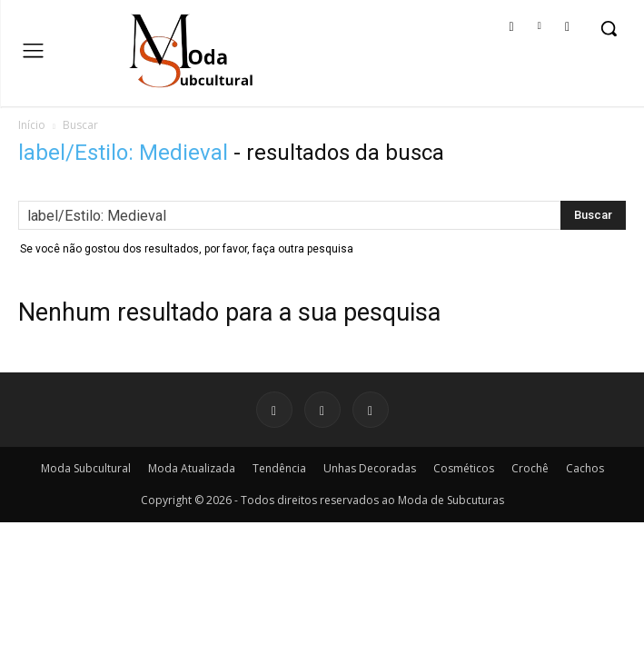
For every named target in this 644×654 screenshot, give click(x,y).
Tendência (279, 468)
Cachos (585, 468)
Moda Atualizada (192, 468)
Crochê (530, 468)
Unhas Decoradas (370, 468)
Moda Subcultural (86, 468)
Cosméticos (464, 468)
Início (32, 125)
